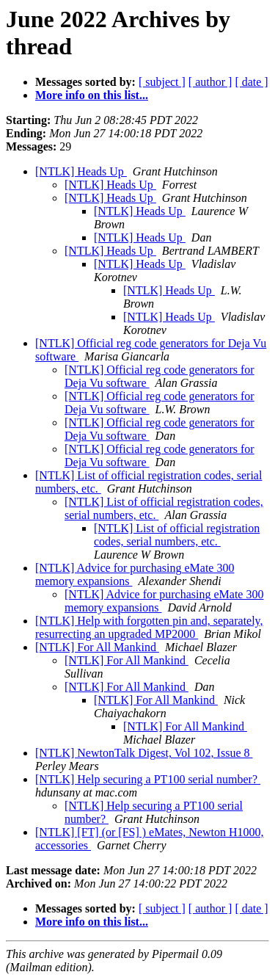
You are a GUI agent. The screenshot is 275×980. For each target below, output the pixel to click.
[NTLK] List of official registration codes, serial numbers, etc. (177, 535)
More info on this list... (92, 95)
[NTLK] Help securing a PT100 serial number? (148, 779)
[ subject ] (162, 82)
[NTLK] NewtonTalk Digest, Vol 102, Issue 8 (144, 753)
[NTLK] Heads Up (81, 171)
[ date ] (251, 82)
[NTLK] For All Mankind (97, 647)
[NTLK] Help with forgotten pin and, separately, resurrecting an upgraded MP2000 (149, 627)
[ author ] (210, 82)
